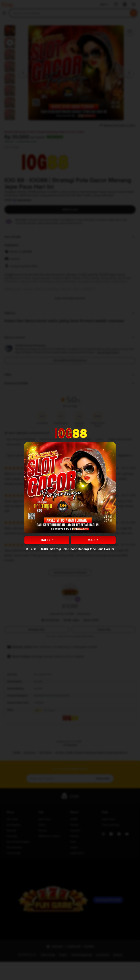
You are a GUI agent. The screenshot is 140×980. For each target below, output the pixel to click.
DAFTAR (47, 540)
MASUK (93, 540)
